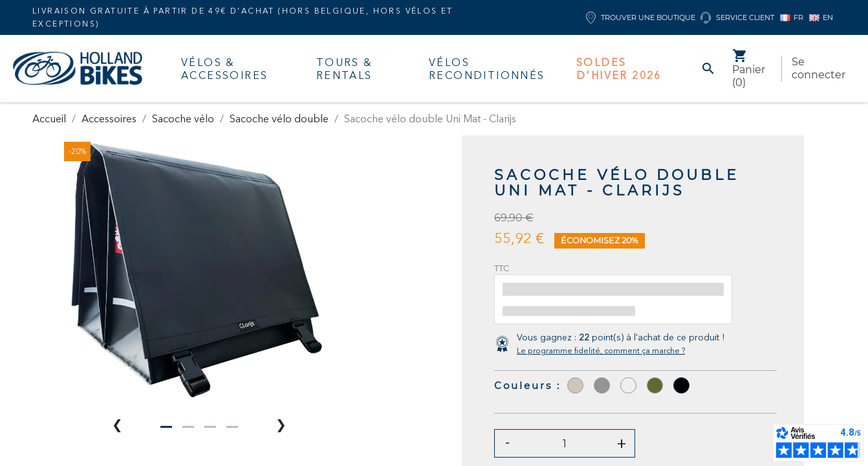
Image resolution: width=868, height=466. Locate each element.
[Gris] (602, 385)
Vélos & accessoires (224, 69)
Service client (737, 18)
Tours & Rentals (345, 69)
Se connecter (819, 68)
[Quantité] (565, 443)
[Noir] (681, 385)
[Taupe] (575, 385)
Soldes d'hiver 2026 (619, 69)
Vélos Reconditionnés (487, 69)
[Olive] (655, 385)
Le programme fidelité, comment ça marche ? (601, 350)
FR (792, 17)
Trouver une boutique (641, 18)
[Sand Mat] (628, 385)
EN (821, 17)
